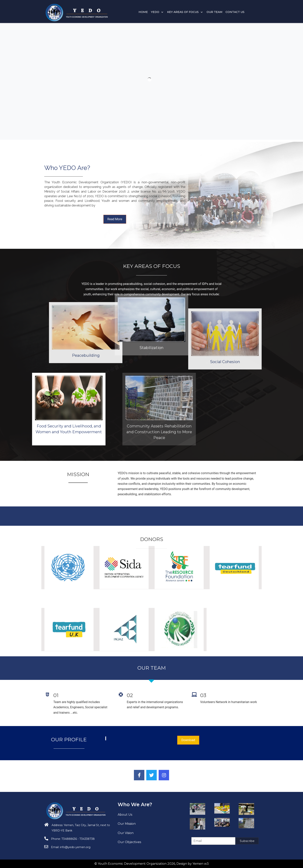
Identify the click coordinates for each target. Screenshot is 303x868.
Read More (115, 219)
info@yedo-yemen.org (75, 847)
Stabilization (151, 296)
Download (188, 740)
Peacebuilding (150, 355)
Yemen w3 (201, 864)
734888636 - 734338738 (78, 839)
